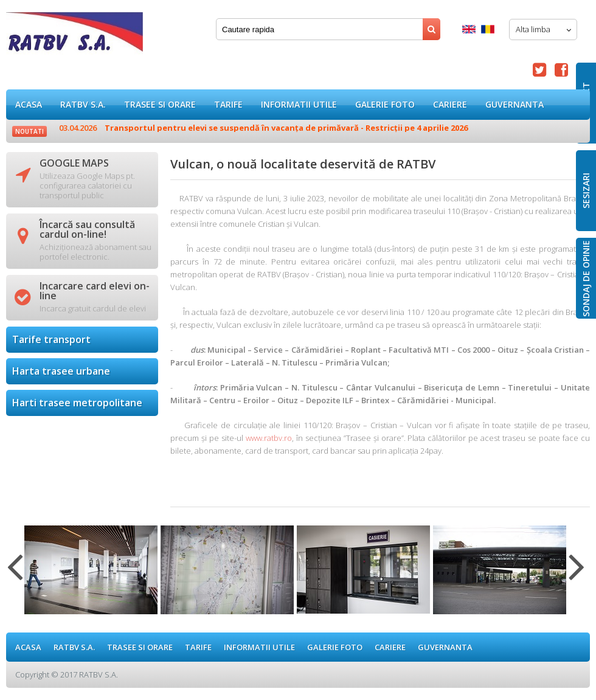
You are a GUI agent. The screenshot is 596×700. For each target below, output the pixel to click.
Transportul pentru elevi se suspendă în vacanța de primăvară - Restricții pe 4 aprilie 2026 (263, 128)
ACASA (29, 104)
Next (577, 574)
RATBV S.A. (83, 104)
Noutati (29, 131)
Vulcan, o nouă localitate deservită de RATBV (74, 36)
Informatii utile (299, 104)
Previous (15, 574)
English (469, 29)
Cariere (450, 104)
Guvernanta (515, 104)
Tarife (228, 104)
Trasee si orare (160, 104)
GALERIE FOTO (385, 104)
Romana (488, 29)
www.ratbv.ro (269, 438)
